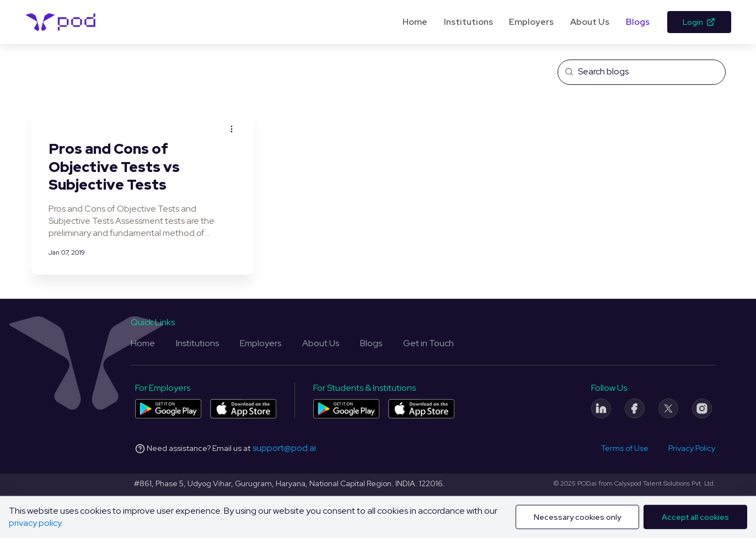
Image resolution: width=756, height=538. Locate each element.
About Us (590, 22)
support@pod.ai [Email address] (284, 448)
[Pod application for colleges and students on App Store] (421, 409)
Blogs (638, 22)
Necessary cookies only (577, 517)
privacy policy (35, 523)
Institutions (468, 22)
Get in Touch (428, 343)
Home (415, 22)
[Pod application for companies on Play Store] (168, 409)
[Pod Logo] (61, 22)
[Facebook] (635, 408)
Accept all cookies (695, 517)
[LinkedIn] (601, 408)
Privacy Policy (692, 448)
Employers (531, 22)
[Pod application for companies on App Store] (243, 409)
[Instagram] (702, 408)
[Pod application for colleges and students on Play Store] (346, 409)
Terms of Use (625, 448)
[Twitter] (668, 408)
